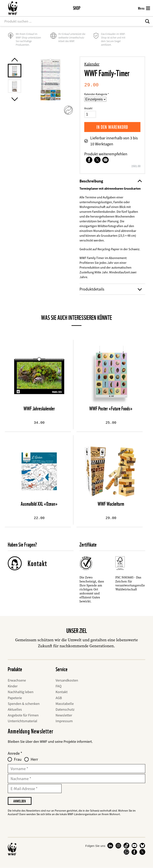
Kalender (92, 64)
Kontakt (37, 563)
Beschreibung (110, 181)
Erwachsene (17, 680)
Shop (77, 8)
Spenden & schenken (24, 704)
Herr (34, 759)
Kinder (13, 686)
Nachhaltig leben (21, 692)
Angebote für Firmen (23, 715)
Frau (18, 759)
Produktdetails (110, 289)
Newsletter (64, 715)
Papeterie (15, 698)
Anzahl (88, 108)
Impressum (64, 721)
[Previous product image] (15, 60)
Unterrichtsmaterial (23, 721)
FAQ (59, 686)
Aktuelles (15, 709)
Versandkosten (67, 680)
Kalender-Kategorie (96, 94)
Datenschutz (65, 709)
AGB (59, 698)
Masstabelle (65, 704)
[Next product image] (15, 99)
